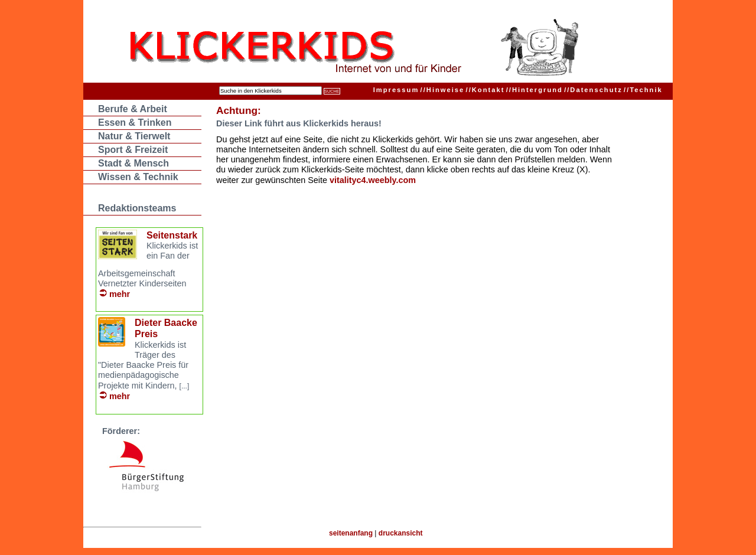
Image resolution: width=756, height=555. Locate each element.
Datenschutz (593, 90)
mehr (120, 294)
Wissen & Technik (138, 177)
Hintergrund (535, 90)
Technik (643, 90)
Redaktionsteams (137, 208)
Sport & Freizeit (133, 150)
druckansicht (401, 533)
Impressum (396, 90)
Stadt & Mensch (133, 163)
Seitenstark (172, 235)
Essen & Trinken (135, 123)
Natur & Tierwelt (134, 136)
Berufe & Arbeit (133, 109)
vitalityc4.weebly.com (373, 180)
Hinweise (443, 90)
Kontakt (485, 90)
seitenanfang (351, 533)
